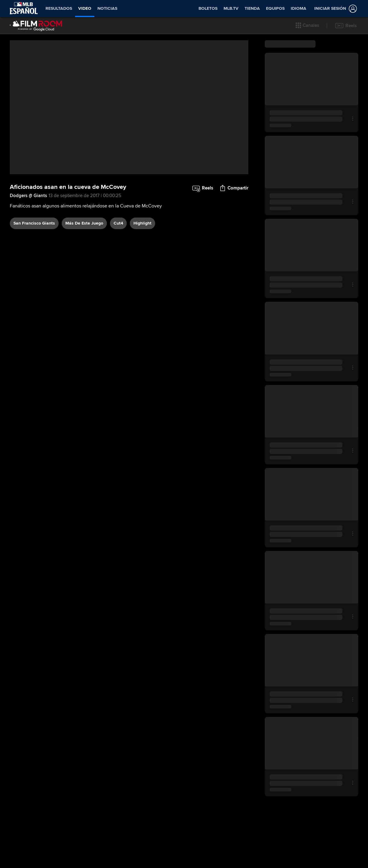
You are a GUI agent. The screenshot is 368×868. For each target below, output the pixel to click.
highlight (142, 223)
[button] (307, 26)
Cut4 (118, 223)
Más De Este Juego (84, 223)
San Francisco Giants (34, 223)
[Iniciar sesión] (334, 9)
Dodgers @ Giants (28, 196)
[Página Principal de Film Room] (36, 26)
